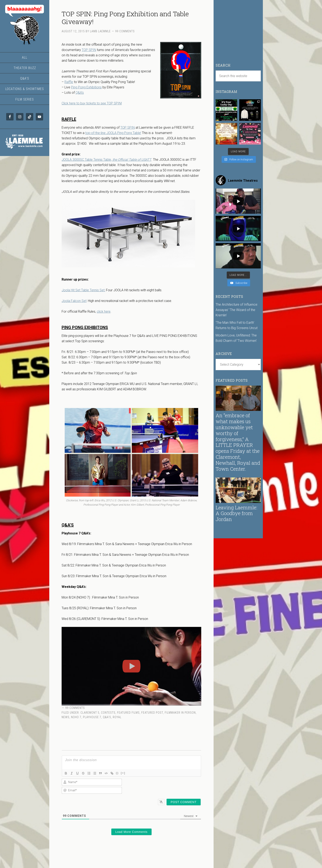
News (66, 717)
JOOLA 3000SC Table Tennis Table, (106, 160)
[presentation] (175, 786)
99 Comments (125, 31)
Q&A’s (80, 93)
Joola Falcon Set (74, 301)
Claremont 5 (90, 713)
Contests (108, 713)
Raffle (69, 82)
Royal (117, 717)
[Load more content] (238, 275)
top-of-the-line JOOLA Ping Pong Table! (113, 133)
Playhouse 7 (92, 717)
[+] (123, 773)
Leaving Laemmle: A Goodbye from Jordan (236, 513)
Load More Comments (132, 832)
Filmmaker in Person (180, 713)
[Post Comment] (184, 802)
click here (104, 311)
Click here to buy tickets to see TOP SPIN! (92, 103)
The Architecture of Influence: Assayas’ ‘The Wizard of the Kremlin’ (237, 310)
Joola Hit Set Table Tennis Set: (83, 290)
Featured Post (152, 713)
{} (117, 773)
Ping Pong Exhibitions (86, 87)
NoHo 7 (76, 717)
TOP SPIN (89, 50)
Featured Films (128, 713)
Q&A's (107, 717)
